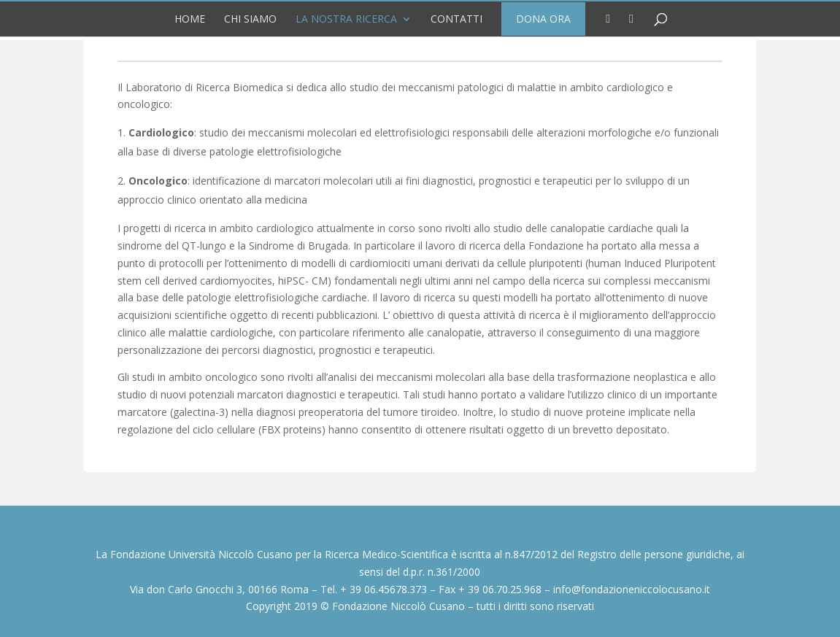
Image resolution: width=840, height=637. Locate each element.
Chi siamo (250, 19)
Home (190, 19)
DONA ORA (543, 19)
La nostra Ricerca (346, 19)
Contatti (456, 19)
